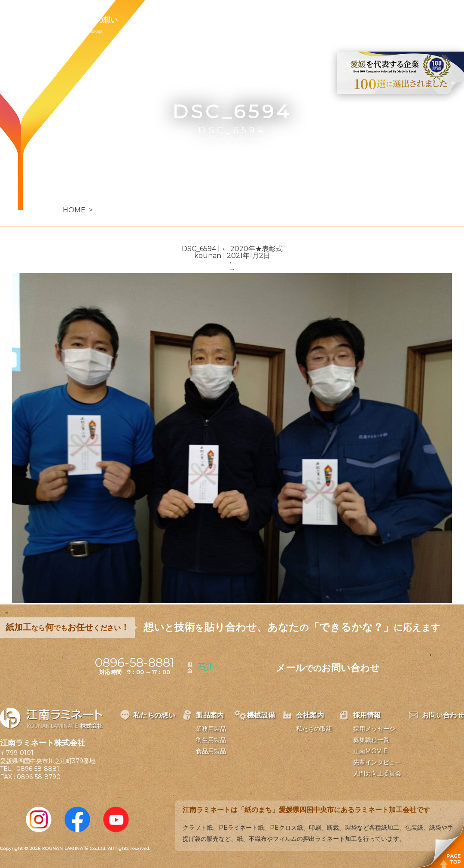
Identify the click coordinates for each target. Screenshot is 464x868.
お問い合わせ (360, 20)
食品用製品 (211, 751)
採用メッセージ (374, 729)
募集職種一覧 (371, 740)
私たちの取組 (314, 729)
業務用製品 (211, 729)
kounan (208, 256)
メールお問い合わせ (328, 668)
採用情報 (302, 20)
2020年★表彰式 (252, 249)
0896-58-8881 (38, 769)
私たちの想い (96, 20)
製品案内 (153, 20)
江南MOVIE (370, 751)
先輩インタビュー (377, 762)
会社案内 (253, 20)
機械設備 (203, 20)
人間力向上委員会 (377, 773)
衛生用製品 (211, 740)
